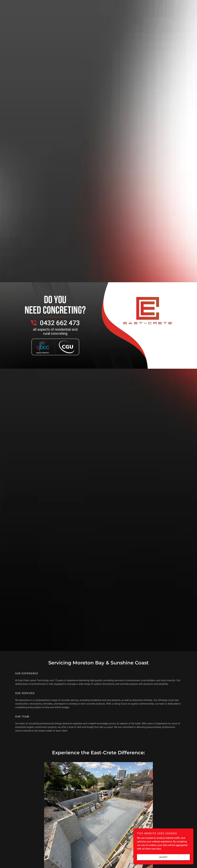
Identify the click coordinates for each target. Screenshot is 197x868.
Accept (163, 857)
